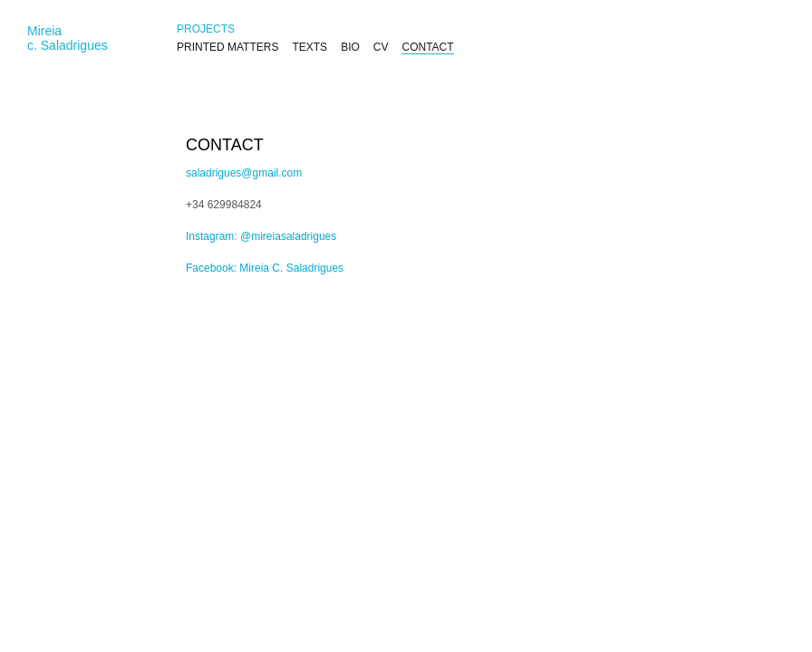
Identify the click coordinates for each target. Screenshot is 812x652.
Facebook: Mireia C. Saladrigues (265, 268)
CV (381, 47)
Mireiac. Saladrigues (68, 38)
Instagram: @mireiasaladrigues (261, 236)
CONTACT (427, 47)
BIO (350, 47)
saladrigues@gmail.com (244, 173)
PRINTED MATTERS (227, 47)
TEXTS (309, 47)
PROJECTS (206, 29)
